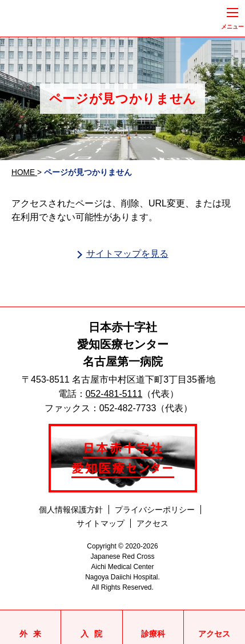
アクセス (152, 523)
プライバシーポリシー (155, 510)
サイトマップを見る (127, 254)
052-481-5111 (114, 394)
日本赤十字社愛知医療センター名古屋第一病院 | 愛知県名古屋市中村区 (85, 19)
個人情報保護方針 (71, 510)
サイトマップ (101, 523)
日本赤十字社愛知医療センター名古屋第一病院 (123, 344)
